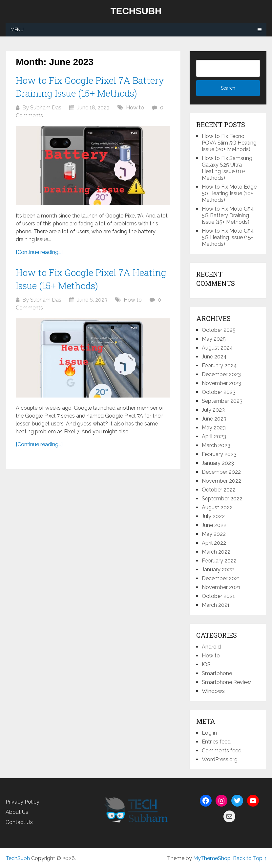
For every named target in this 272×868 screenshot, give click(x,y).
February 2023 (219, 454)
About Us (17, 812)
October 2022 (219, 490)
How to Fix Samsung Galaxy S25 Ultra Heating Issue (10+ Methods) (227, 168)
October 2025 (219, 330)
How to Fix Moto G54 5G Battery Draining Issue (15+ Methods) (228, 215)
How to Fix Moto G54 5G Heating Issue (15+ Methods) (228, 237)
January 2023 (218, 463)
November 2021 (221, 587)
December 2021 (221, 578)
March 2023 (216, 445)
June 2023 (214, 419)
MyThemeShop (212, 858)
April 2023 (214, 436)
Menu (17, 30)
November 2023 (221, 383)
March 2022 (216, 552)
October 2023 (219, 392)
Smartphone (217, 673)
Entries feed (216, 742)
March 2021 (216, 605)
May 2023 (214, 428)
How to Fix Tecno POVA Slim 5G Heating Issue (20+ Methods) (229, 143)
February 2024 (219, 365)
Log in (209, 733)
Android (211, 647)
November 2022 (221, 481)
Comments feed (222, 751)
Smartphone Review (226, 682)
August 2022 (217, 507)
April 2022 (214, 543)
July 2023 (213, 410)
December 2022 (221, 472)
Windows (213, 691)
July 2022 (213, 516)
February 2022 (219, 561)
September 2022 (222, 499)
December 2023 (221, 374)
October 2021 (218, 596)
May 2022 (214, 534)
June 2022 (214, 525)
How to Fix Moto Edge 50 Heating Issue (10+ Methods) (229, 193)
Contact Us (19, 822)
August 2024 (217, 348)
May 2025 (214, 339)
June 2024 (214, 357)
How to (135, 108)
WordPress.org (220, 759)
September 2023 (222, 401)
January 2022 (218, 570)
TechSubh (136, 11)
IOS (206, 664)
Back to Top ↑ (250, 858)
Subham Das (46, 108)
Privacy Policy (22, 802)
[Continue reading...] (39, 252)
